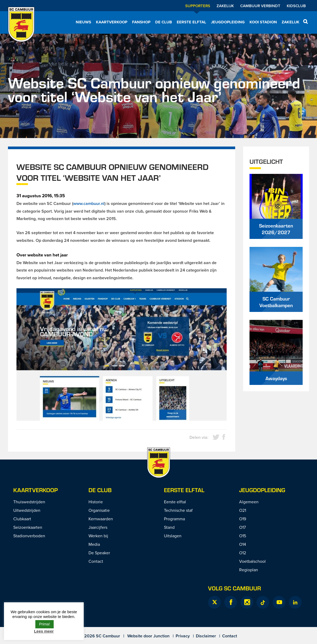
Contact (96, 561)
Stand (169, 527)
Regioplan (249, 570)
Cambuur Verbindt (260, 6)
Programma (174, 519)
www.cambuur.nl (89, 203)
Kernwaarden (101, 519)
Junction (161, 636)
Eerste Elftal (184, 490)
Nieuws (83, 22)
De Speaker (99, 553)
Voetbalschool (252, 561)
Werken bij (98, 536)
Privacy (183, 636)
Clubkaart (22, 519)
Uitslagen (173, 536)
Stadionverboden (29, 536)
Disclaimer (206, 636)
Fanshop (141, 22)
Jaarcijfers (98, 527)
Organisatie (99, 510)
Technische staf (178, 510)
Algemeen (249, 502)
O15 (243, 536)
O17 (242, 527)
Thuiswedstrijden (29, 502)
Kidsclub (296, 6)
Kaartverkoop (112, 22)
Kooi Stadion (263, 22)
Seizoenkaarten (28, 527)
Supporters (198, 6)
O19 (243, 519)
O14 (243, 544)
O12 (243, 553)
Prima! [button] (44, 624)
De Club (164, 22)
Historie (96, 502)
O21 (243, 510)
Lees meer (44, 631)
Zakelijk (225, 6)
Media (94, 544)
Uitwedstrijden (27, 510)
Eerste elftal (191, 22)
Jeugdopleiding (228, 22)
